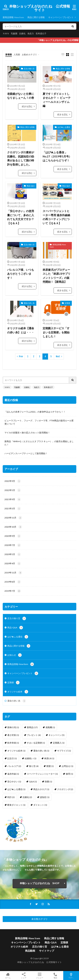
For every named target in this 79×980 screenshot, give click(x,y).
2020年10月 (13, 527)
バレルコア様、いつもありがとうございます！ (21, 274)
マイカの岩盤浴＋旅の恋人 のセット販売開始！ (27, 433)
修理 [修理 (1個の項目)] (69, 774)
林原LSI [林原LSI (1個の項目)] (49, 758)
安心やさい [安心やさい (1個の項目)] (14, 782)
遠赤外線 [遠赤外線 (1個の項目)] (13, 774)
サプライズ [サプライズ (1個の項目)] (64, 751)
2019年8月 (13, 582)
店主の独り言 (29, 69)
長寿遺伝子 (41, 33)
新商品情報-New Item (13, 17)
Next (58, 356)
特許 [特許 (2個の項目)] (11, 797)
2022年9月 (13, 481)
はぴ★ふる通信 (64, 127)
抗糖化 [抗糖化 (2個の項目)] (27, 797)
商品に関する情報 (36, 17)
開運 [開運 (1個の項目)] (50, 766)
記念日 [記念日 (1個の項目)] (12, 758)
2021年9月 (13, 499)
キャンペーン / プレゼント (61, 17)
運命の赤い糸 (29, 303)
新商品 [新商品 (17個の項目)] (32, 727)
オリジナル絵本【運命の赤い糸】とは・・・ (21, 330)
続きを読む (27, 106)
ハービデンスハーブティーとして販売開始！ (26, 453)
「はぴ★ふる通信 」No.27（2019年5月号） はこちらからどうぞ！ (57, 156)
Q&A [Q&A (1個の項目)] (33, 782)
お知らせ (15, 655)
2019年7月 (13, 591)
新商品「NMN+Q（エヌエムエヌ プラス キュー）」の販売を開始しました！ (39, 443)
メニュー (39, 976)
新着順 (9, 54)
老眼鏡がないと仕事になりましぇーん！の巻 (21, 96)
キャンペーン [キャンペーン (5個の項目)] (57, 735)
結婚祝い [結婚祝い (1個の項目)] (31, 758)
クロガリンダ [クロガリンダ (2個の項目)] (65, 789)
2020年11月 (13, 518)
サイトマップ (47, 951)
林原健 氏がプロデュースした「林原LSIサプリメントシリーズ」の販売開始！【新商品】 (57, 276)
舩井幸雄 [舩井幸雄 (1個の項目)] (13, 743)
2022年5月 (13, 490)
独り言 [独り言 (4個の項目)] (34, 766)
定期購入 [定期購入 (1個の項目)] (59, 743)
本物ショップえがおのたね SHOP (40, 883)
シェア (24, 976)
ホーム (8, 976)
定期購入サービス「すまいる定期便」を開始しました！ (56, 332)
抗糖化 (22, 33)
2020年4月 (13, 564)
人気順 (17, 54)
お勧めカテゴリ (29, 54)
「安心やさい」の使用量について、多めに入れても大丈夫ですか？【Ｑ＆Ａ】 (21, 217)
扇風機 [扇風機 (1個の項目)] (50, 727)
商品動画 (30, 951)
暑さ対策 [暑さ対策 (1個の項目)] (13, 735)
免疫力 (31, 33)
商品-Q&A (31, 186)
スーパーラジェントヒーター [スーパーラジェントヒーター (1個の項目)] (42, 774)
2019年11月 (13, 573)
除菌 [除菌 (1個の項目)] (48, 782)
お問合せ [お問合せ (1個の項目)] (67, 766)
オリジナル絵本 (18, 692)
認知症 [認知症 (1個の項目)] (45, 797)
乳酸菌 (14, 33)
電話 (55, 976)
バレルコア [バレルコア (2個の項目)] (14, 766)
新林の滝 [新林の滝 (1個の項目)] (13, 727)
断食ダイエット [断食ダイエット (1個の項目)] (16, 805)
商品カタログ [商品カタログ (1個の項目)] (41, 789)
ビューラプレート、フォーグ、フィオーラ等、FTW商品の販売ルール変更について (39, 422)
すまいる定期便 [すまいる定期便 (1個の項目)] (36, 743)
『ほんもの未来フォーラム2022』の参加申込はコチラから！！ (35, 412)
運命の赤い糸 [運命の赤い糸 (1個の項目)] (41, 751)
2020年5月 (13, 554)
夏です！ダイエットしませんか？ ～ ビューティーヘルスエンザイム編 (57, 100)
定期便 (67, 303)
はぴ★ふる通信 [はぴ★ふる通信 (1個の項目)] (16, 789)
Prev (21, 356)
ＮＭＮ (6, 33)
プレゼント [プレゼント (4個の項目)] (34, 735)
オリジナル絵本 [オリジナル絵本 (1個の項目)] (16, 751)
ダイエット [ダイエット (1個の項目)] (40, 805)
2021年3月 (13, 509)
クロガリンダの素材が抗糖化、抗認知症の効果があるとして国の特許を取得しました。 (21, 158)
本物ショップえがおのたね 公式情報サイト (40, 8)
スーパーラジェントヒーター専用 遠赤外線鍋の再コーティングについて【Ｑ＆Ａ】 (56, 217)
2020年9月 (13, 536)
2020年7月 (13, 545)
